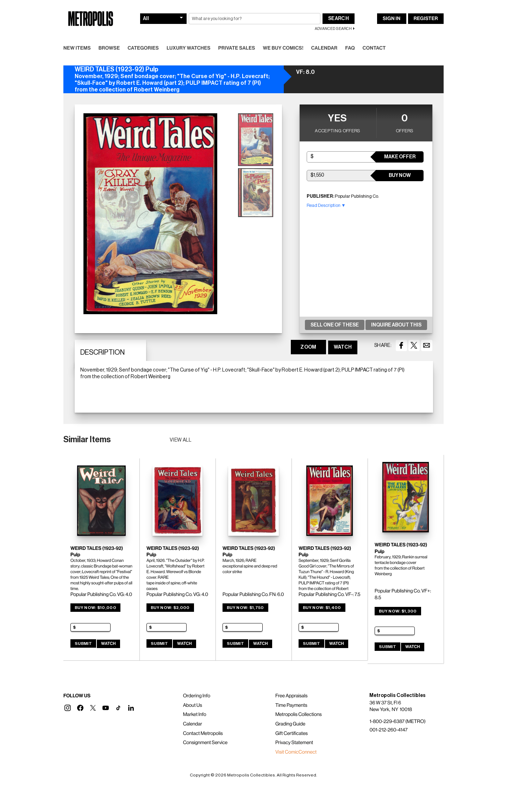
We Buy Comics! (283, 48)
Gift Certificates (292, 734)
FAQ (350, 48)
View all (181, 440)
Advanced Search (333, 29)
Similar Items (87, 439)
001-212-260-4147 (388, 730)
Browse (109, 48)
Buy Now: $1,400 (322, 608)
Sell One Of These (335, 325)
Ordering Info (197, 696)
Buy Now (400, 176)
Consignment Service (205, 743)
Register (426, 19)
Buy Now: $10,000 (95, 608)
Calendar (324, 48)
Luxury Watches (189, 48)
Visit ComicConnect (296, 752)
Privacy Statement (294, 743)
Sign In (392, 19)
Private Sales (237, 48)
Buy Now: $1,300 (398, 611)
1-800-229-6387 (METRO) (397, 722)
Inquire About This (396, 325)
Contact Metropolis (203, 734)
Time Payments (291, 705)
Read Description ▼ (326, 205)
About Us (193, 705)
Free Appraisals (292, 696)
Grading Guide (290, 724)
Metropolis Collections (299, 715)
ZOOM (308, 347)
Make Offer (400, 157)
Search (339, 19)
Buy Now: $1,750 (245, 608)
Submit (83, 643)
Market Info (195, 715)
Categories (143, 48)
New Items (77, 48)
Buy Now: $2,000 (170, 608)
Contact (374, 48)
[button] (68, 708)
